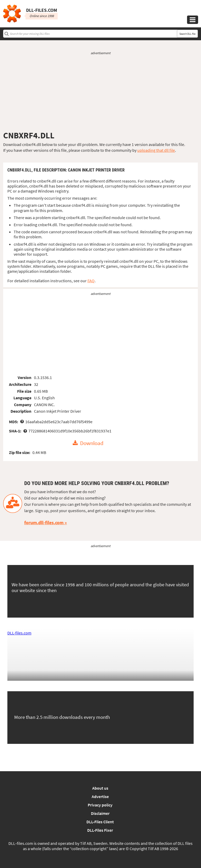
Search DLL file (187, 34)
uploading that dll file (156, 150)
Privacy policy (100, 805)
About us (100, 788)
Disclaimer (100, 813)
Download (92, 443)
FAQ (91, 281)
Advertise (100, 796)
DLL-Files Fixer (100, 830)
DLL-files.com (19, 633)
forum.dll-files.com (44, 523)
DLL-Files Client (100, 822)
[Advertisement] (101, 93)
